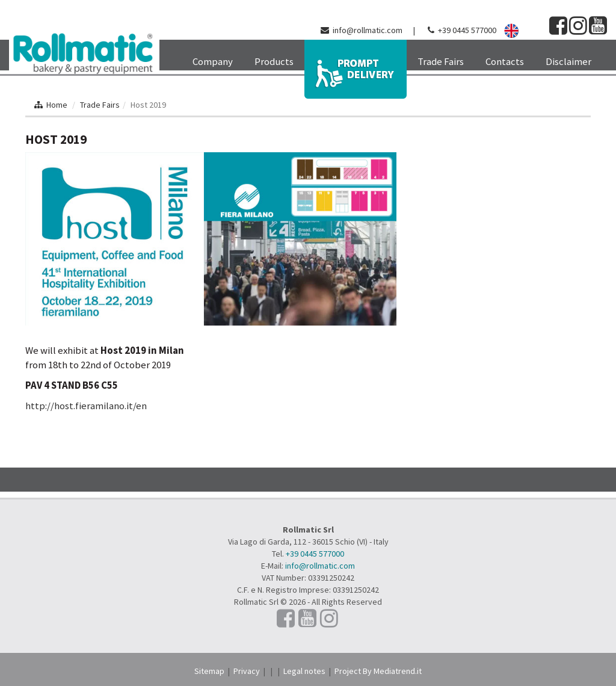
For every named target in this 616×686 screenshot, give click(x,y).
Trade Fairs (100, 105)
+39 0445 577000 (467, 30)
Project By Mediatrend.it (378, 671)
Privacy (247, 671)
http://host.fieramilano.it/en (86, 406)
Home (57, 105)
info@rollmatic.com (368, 30)
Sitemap (209, 671)
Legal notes (304, 671)
